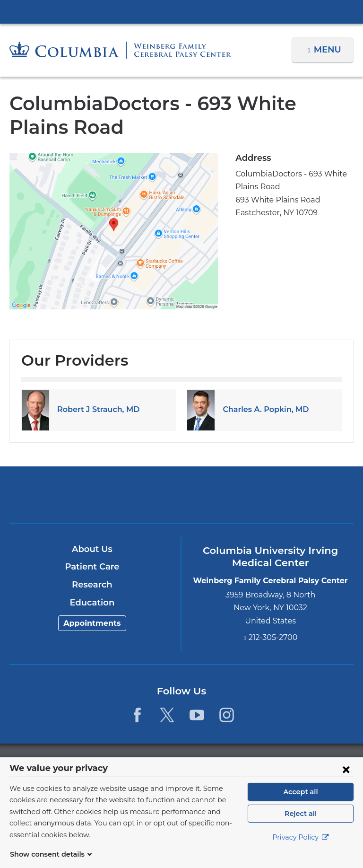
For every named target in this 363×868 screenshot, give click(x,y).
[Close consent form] (346, 780)
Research (92, 585)
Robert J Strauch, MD (96, 409)
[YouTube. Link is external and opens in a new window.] (197, 715)
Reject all (300, 825)
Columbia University (201, 762)
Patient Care (92, 567)
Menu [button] (329, 50)
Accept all (301, 803)
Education (92, 603)
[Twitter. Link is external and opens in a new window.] (167, 715)
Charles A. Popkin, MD (263, 409)
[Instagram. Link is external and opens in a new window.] (227, 715)
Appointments (92, 623)
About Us (92, 549)
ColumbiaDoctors (294, 494)
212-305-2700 (273, 637)
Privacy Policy (301, 849)
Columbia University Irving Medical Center (181, 11)
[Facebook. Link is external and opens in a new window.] (137, 715)
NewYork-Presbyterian (181, 499)
